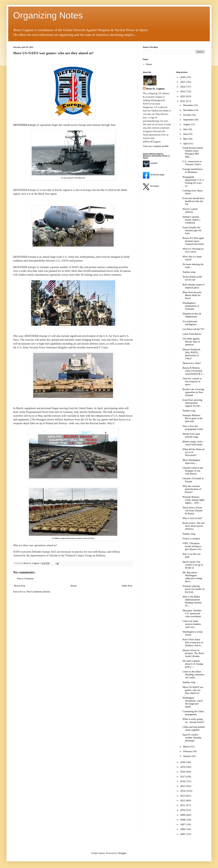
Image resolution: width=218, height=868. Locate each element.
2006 (183, 829)
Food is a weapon (191, 539)
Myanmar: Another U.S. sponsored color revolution (192, 613)
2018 (183, 772)
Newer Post (20, 586)
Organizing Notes (48, 15)
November (189, 110)
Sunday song (189, 272)
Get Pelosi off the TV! (194, 329)
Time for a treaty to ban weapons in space (192, 381)
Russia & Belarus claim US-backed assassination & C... (194, 371)
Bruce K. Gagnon (155, 89)
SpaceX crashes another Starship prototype (192, 738)
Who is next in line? (192, 518)
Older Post (127, 586)
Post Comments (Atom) (38, 592)
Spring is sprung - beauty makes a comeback (191, 220)
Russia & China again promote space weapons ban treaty (193, 241)
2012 (183, 800)
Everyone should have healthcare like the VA (193, 201)
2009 (183, 815)
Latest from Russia (192, 334)
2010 (183, 810)
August (187, 124)
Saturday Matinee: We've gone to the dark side (193, 418)
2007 (183, 824)
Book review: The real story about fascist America (194, 526)
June (186, 134)
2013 (183, 796)
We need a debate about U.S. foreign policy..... (193, 664)
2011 (183, 805)
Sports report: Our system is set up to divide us (193, 565)
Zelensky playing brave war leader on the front (194, 589)
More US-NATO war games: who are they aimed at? (193, 690)
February (188, 751)
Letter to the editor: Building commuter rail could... (193, 675)
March (187, 747)
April (186, 144)
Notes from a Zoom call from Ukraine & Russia (193, 511)
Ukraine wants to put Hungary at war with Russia (193, 471)
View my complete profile (156, 146)
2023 (183, 91)
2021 (183, 101)
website (150, 163)
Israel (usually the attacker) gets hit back (192, 230)
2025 (183, 82)
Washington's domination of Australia (191, 306)
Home (74, 586)
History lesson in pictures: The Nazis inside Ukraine (193, 653)
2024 (183, 87)
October (187, 115)
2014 (183, 791)
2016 (183, 781)
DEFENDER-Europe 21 (26, 125)
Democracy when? (192, 363)
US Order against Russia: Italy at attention (191, 342)
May (186, 139)
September (189, 120)
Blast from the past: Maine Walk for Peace (192, 295)
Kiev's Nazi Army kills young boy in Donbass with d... (193, 642)
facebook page (154, 174)
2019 (183, 767)
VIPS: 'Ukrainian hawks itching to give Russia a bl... (193, 546)
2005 (183, 834)
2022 (183, 96)
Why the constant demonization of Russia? (192, 489)
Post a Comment (25, 579)
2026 (183, 77)
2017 (183, 777)
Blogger (122, 853)
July (186, 129)
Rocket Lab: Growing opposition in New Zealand (193, 392)
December (189, 105)
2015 (183, 786)
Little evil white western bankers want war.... (192, 624)
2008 (183, 820)
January (187, 756)
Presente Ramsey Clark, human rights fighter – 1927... (194, 500)
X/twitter (151, 186)
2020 (183, 762)
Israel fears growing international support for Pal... (192, 403)
